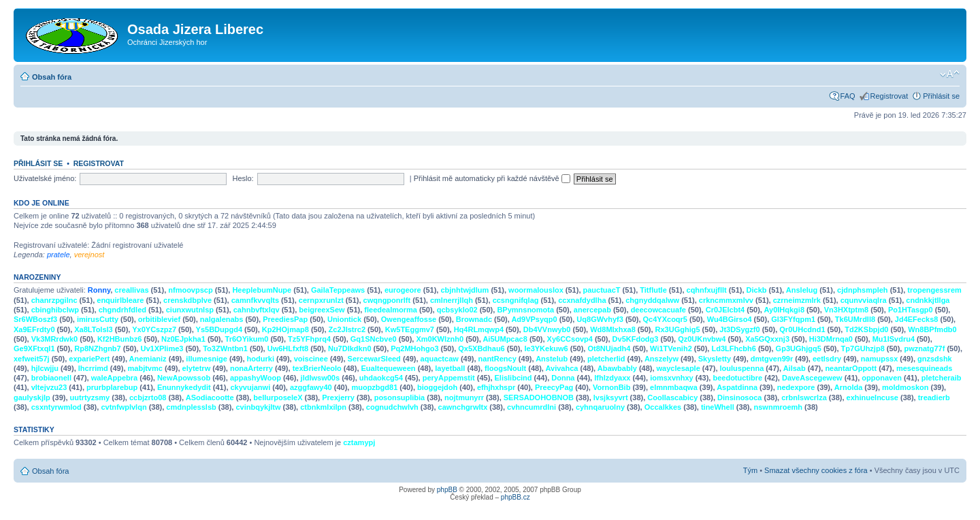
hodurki (261, 359)
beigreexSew (322, 310)
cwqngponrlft (387, 300)
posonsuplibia (400, 397)
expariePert (89, 359)
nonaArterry (251, 368)
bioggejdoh (437, 387)
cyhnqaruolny (600, 407)
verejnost (89, 255)
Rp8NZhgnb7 (97, 348)
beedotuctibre (737, 378)
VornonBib (611, 387)
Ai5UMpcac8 (505, 339)
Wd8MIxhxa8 (613, 329)
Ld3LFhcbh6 (733, 348)
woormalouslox (536, 290)
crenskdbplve (187, 300)
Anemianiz (148, 359)
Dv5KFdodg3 (636, 339)
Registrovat (889, 96)
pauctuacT (602, 290)
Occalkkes (663, 407)
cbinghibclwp (55, 310)
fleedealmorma (391, 310)
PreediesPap (285, 319)
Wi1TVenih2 (671, 348)
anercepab (592, 310)
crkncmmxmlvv (726, 300)
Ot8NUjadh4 (609, 348)
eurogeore (403, 290)
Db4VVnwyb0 (547, 329)
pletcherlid (606, 359)
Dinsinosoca (739, 397)
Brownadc (474, 319)
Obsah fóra (52, 77)
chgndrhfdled (122, 310)
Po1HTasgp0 (911, 310)
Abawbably (617, 368)
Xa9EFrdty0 (34, 329)
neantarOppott (851, 368)
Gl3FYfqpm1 (793, 319)
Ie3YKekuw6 (546, 348)
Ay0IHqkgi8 (785, 310)
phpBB (447, 490)
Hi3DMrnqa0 (831, 339)
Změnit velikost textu (950, 74)
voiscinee (311, 359)
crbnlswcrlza (804, 397)
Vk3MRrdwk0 (54, 339)
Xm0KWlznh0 (440, 339)
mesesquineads (925, 368)
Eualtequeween (389, 368)
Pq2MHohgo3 (414, 348)
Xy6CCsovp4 (570, 339)
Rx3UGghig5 (678, 329)
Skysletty (715, 359)
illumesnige (207, 359)
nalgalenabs (222, 319)
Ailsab (795, 368)
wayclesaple (679, 368)
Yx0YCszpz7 (154, 329)
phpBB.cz (516, 497)
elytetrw (197, 368)
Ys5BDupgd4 (219, 329)
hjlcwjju (45, 368)
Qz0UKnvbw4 (702, 339)
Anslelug (802, 290)
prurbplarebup (112, 387)
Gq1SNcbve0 (374, 339)
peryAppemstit (449, 378)
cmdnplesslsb (191, 407)
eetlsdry (827, 359)
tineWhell (718, 407)
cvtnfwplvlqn (124, 407)
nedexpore (796, 387)
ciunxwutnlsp (190, 310)
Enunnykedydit (184, 387)
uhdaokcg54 (381, 378)
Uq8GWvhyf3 (600, 319)
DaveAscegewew (812, 378)
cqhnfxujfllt (707, 290)
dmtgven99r (772, 359)
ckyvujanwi (251, 387)
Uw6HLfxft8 (288, 348)
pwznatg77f (924, 348)
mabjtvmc (145, 368)
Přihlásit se (941, 96)
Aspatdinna (737, 387)
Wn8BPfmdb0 (932, 329)
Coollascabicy (672, 397)
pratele (59, 255)
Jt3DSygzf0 (739, 329)
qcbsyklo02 (457, 310)
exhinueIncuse (872, 397)
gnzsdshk (935, 359)
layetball (450, 368)
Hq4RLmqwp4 (479, 329)
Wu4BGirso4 (730, 319)
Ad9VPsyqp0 (534, 319)
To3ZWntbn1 (225, 348)
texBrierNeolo (317, 368)
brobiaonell (51, 378)
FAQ (848, 96)
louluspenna (742, 368)
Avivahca (562, 368)
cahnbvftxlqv (257, 310)
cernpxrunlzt (321, 300)
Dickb (757, 290)
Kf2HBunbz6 (119, 339)
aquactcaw (440, 359)
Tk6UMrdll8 (855, 319)
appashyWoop (256, 378)
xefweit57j (32, 359)
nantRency (497, 359)
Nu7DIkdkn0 (350, 348)
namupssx (879, 359)
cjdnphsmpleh (863, 290)
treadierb (934, 397)
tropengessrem (934, 290)
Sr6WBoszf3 (35, 319)
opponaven (882, 378)
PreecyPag (554, 387)
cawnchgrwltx (463, 407)
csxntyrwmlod (56, 407)
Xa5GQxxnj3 (767, 339)
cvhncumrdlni (532, 407)
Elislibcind (513, 378)
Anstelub (552, 359)
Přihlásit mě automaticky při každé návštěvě (492, 178)
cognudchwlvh (392, 407)
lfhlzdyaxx (612, 378)
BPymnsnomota (525, 310)
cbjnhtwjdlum (464, 290)
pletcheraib (942, 378)
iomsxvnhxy (672, 378)
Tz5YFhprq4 (309, 339)
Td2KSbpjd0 (866, 329)
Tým (750, 470)
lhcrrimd (93, 368)
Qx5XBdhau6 (481, 348)
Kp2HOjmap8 (285, 329)
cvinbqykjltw (258, 407)
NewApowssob (184, 378)
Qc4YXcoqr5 (665, 319)
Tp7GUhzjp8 (863, 348)
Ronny (99, 290)
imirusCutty (98, 319)
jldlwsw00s (320, 378)
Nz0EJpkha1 (183, 339)
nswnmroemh (779, 407)
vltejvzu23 (49, 387)
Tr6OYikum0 (247, 339)
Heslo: (243, 178)
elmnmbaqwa (674, 387)
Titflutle (653, 290)
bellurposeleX (278, 397)
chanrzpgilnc (54, 300)
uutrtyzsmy (90, 397)
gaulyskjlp (32, 397)
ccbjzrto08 (148, 397)
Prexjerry (338, 397)
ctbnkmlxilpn (323, 407)
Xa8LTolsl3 (93, 329)
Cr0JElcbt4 (725, 310)
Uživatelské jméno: (45, 178)
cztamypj (359, 442)
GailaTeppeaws (338, 290)
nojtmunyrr (464, 397)
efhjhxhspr (496, 387)
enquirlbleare (120, 300)
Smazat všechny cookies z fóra (816, 470)
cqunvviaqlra (864, 300)
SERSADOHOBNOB (539, 397)
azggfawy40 (311, 387)
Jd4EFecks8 (917, 319)
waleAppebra (114, 378)
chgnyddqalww (652, 300)
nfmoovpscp (190, 290)
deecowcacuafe (658, 310)
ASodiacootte (210, 397)
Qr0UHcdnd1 (802, 329)
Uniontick (344, 319)
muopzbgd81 (374, 387)
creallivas (131, 290)
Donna (563, 378)
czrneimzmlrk (797, 300)
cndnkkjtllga (928, 300)
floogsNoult (505, 368)
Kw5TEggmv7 (410, 329)
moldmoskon (905, 387)
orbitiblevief (159, 319)
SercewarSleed (374, 359)
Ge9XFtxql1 (34, 348)
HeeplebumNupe (262, 290)
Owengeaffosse (409, 319)
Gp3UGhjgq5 (799, 348)
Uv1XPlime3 (162, 348)
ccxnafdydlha (582, 300)
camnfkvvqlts (255, 300)
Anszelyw (661, 359)
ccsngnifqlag (516, 300)
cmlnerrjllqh (452, 300)
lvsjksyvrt (611, 397)
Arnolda (849, 387)
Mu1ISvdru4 (894, 339)
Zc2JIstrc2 (347, 329)
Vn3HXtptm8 (846, 310)
